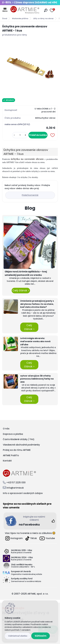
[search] (46, 10)
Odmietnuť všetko (18, 636)
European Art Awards (21, 571)
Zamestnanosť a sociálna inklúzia (26, 581)
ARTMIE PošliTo (11, 455)
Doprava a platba (13, 434)
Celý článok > (21, 290)
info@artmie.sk (15, 488)
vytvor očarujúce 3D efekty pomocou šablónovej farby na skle (37, 379)
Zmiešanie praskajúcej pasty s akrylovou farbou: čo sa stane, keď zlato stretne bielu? (37, 304)
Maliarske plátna (20, 18)
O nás (6, 429)
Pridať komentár (30, 195)
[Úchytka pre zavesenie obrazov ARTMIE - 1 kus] (30, 66)
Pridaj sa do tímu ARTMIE (17, 450)
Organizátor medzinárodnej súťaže (27, 574)
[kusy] (20, 135)
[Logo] (25, 10)
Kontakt (7, 461)
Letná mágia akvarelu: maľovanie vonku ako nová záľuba (35, 341)
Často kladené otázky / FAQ (19, 439)
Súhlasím (41, 636)
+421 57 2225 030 (16, 483)
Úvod (5, 18)
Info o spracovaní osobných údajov (23, 493)
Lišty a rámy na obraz (43, 18)
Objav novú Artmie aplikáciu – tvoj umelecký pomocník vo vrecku (26, 273)
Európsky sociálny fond (22, 579)
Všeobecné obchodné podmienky (21, 445)
